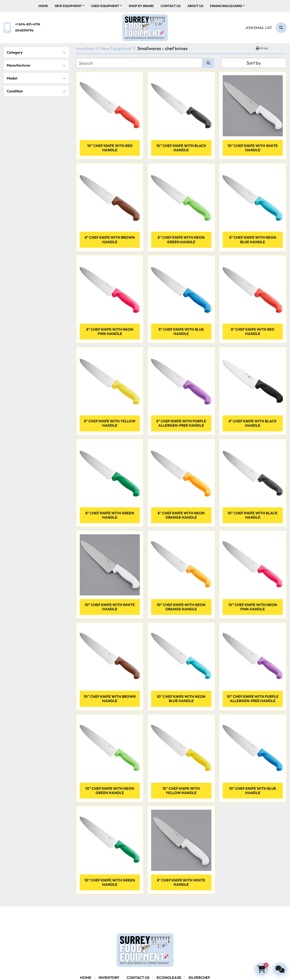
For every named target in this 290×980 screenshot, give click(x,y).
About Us (195, 6)
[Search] (281, 28)
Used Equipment (105, 6)
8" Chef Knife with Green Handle (110, 515)
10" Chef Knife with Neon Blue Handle (181, 699)
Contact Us (171, 6)
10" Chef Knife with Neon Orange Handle (181, 607)
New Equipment (68, 6)
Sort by (254, 63)
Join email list (259, 28)
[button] (70, 6)
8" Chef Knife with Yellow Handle (110, 423)
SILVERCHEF (199, 978)
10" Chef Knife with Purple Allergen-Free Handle (253, 699)
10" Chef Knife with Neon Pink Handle (253, 607)
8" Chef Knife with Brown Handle (110, 240)
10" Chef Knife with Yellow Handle (181, 791)
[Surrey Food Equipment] (145, 950)
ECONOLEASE (169, 978)
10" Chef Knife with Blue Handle (253, 791)
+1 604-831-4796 (28, 24)
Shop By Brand (141, 6)
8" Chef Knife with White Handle (181, 882)
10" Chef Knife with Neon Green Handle (110, 791)
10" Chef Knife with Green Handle (110, 882)
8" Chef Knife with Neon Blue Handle (253, 240)
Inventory (109, 978)
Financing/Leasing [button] (226, 6)
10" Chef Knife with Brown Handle (110, 699)
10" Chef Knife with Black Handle (181, 148)
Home (43, 6)
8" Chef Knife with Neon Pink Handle (110, 331)
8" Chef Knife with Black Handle (253, 423)
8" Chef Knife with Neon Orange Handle (181, 515)
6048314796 (24, 30)
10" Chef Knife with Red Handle (110, 148)
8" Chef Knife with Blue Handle (181, 331)
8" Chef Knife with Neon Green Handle (181, 240)
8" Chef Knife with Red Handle (253, 331)
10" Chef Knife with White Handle (253, 148)
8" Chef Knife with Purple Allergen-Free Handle (181, 423)
